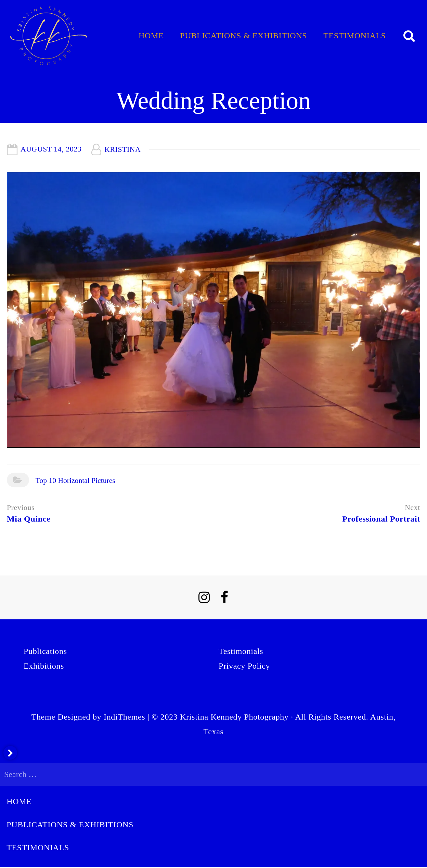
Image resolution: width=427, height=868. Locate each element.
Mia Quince (29, 519)
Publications (45, 651)
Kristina (122, 149)
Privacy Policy (244, 666)
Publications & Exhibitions (243, 36)
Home (151, 36)
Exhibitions (44, 666)
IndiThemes (124, 717)
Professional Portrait (381, 519)
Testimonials (355, 36)
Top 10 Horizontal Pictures (75, 481)
